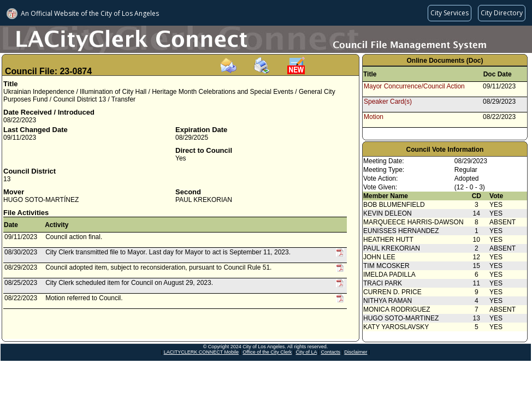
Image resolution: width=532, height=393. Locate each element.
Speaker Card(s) (388, 102)
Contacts (330, 352)
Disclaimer (356, 352)
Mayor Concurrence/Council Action (414, 86)
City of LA (307, 352)
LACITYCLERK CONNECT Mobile (201, 352)
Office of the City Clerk (267, 352)
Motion (374, 117)
